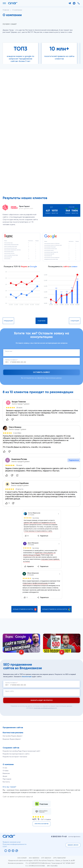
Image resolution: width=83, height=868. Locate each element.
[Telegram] (70, 3)
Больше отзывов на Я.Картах (23, 609)
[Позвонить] (79, 3)
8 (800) (59, 836)
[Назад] (4, 38)
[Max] (74, 3)
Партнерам (7, 779)
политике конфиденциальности (45, 708)
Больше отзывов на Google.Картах (55, 609)
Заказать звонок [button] (73, 845)
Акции (5, 776)
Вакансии (6, 773)
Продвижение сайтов (13, 727)
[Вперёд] (9, 38)
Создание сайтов (11, 748)
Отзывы (6, 771)
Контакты (6, 782)
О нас (5, 768)
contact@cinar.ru (74, 836)
